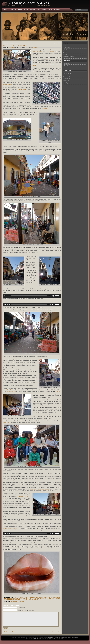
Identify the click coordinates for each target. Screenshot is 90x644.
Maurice (49, 599)
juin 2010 (66, 65)
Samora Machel (7, 422)
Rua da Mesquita (50, 52)
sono (24, 600)
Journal (5, 10)
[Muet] (53, 296)
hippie (58, 392)
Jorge (31, 599)
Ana (15, 598)
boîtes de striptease (8, 84)
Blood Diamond (23, 89)
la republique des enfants (36, 641)
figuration (15, 599)
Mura (54, 599)
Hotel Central (21, 86)
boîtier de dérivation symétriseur (11, 528)
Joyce (34, 599)
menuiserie (44, 108)
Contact (39, 10)
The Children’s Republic (54, 10)
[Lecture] (5, 296)
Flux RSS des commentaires (72, 640)
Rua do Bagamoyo (38, 52)
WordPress (51, 640)
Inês (24, 599)
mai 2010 (66, 67)
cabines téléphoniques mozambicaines (39, 489)
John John (11, 48)
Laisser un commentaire (17, 601)
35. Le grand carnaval (14, 46)
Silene (21, 600)
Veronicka (36, 600)
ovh (63, 641)
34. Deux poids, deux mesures (11, 43)
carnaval (50, 598)
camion (41, 598)
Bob (37, 598)
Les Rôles (26, 10)
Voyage (65, 84)
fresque (37, 415)
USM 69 (31, 600)
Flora (20, 599)
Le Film (11, 10)
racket (17, 600)
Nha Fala (58, 599)
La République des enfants (28, 3)
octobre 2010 (67, 64)
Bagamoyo (24, 598)
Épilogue (44, 10)
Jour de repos (66, 73)
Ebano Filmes (57, 598)
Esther (5, 599)
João (27, 599)
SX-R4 (28, 600)
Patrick (5, 600)
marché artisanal (42, 599)
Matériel (65, 75)
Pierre (9, 600)
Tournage (34, 48)
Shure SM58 (49, 525)
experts (10, 599)
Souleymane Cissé (11, 392)
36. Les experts (56, 43)
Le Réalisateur (18, 10)
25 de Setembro (51, 59)
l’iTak (4, 527)
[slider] (29, 296)
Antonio (19, 598)
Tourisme (65, 80)
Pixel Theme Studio (50, 641)
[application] (32, 296)
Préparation (66, 79)
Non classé (66, 77)
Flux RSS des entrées (59, 640)
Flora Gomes (11, 390)
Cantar (45, 598)
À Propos (32, 10)
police (13, 600)
